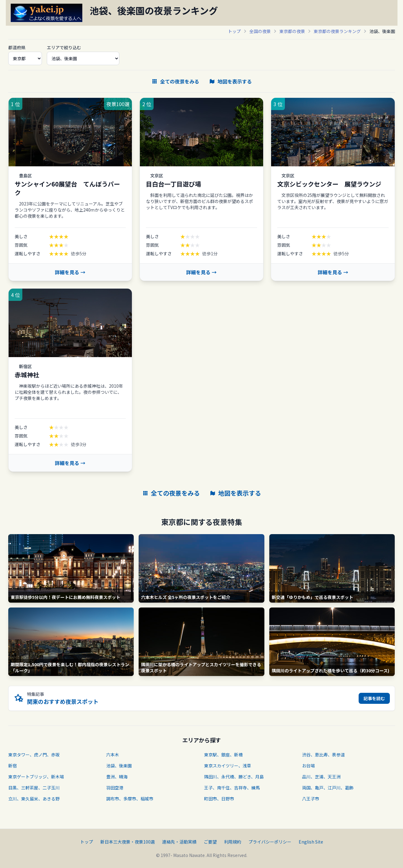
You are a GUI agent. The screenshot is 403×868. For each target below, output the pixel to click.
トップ (234, 31)
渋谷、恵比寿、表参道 (323, 755)
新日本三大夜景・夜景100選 (128, 842)
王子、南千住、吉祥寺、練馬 (232, 788)
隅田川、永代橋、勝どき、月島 (234, 777)
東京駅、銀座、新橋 (223, 755)
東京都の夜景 (292, 31)
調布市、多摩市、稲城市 (130, 799)
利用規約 (233, 842)
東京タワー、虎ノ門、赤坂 (34, 755)
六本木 (113, 755)
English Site (311, 842)
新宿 (13, 766)
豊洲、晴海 (117, 777)
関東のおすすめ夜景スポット (63, 701)
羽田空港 (115, 788)
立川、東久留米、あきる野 (34, 799)
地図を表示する (230, 81)
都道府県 (17, 47)
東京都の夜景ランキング (337, 31)
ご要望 (210, 842)
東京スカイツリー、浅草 (228, 766)
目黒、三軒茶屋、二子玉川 (34, 788)
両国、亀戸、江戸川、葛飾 (328, 788)
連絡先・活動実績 (179, 842)
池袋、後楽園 (119, 766)
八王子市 (311, 799)
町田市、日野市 (219, 799)
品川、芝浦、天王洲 (321, 777)
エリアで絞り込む (64, 47)
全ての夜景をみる (175, 81)
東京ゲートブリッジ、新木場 (36, 777)
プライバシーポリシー (270, 842)
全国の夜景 (260, 31)
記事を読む (374, 698)
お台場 (308, 766)
